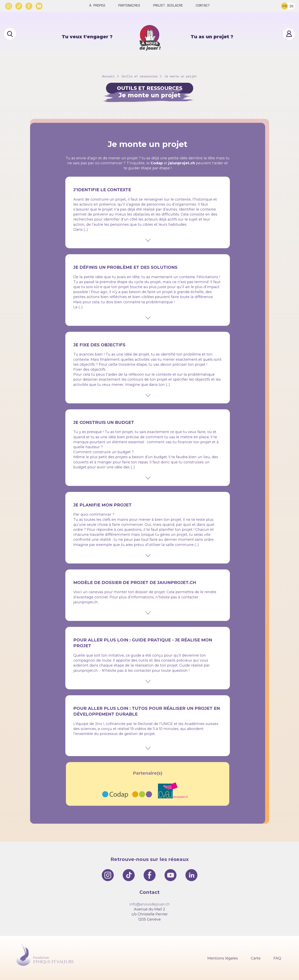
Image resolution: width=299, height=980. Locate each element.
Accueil (108, 76)
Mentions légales (223, 958)
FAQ (277, 958)
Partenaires (129, 5)
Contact (203, 5)
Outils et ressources (140, 76)
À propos (97, 5)
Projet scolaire (168, 5)
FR (285, 6)
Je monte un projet (181, 76)
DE (292, 6)
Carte (256, 958)
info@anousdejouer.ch (150, 904)
